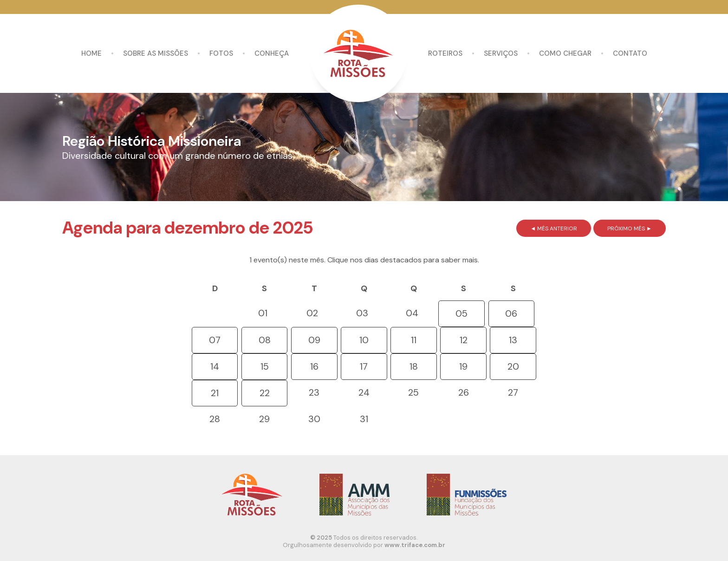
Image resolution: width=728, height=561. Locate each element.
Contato (630, 53)
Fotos (221, 53)
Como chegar (565, 53)
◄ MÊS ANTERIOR (554, 228)
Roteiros (445, 53)
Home (91, 53)
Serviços (501, 53)
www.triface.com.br (415, 545)
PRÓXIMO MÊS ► (630, 228)
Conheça (272, 53)
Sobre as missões (156, 53)
